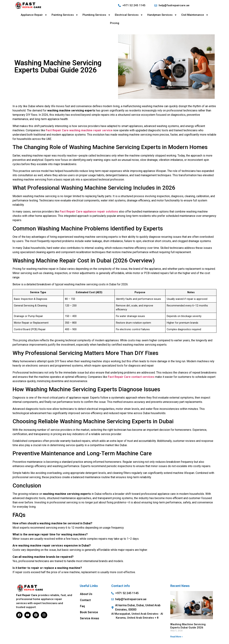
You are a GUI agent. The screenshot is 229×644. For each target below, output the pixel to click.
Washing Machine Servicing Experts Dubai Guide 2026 (188, 626)
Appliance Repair (34, 15)
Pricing (115, 23)
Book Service (89, 612)
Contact (85, 600)
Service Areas (90, 618)
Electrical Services (129, 15)
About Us (86, 594)
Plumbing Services (97, 15)
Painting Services (65, 15)
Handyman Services (162, 15)
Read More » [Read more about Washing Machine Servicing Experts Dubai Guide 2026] (176, 637)
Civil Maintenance (195, 15)
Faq (82, 606)
